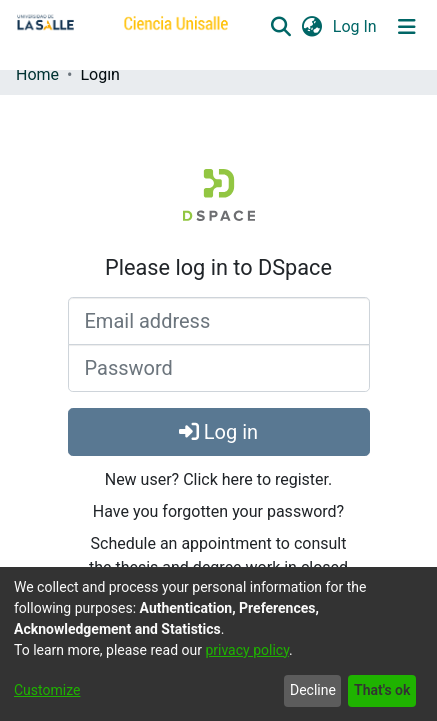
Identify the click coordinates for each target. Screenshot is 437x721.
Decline (313, 690)
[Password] (219, 368)
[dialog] (218, 644)
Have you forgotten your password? (218, 511)
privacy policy (247, 650)
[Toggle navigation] (407, 27)
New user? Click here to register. (219, 479)
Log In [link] (356, 26)
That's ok (382, 690)
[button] (280, 27)
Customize (47, 690)
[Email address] (219, 321)
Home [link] (37, 74)
